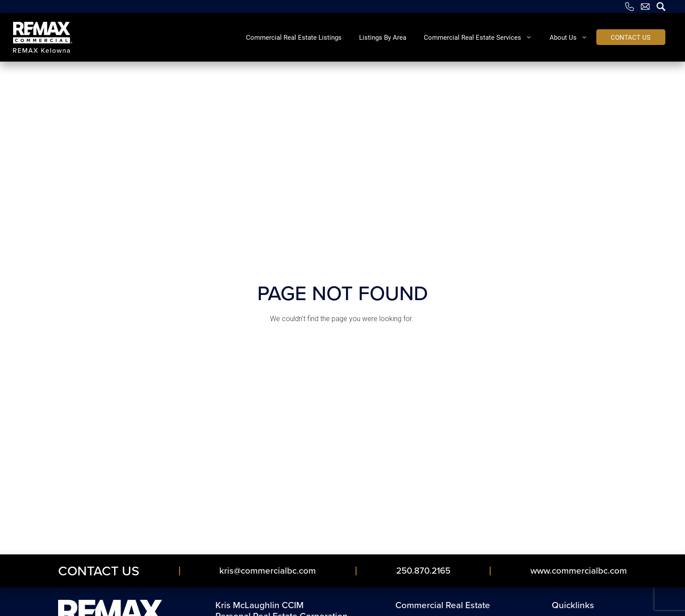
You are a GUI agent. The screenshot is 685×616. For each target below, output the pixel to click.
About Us (573, 37)
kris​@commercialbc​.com (268, 571)
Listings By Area (383, 37)
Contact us (631, 37)
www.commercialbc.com (579, 571)
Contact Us (99, 571)
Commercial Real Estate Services (482, 37)
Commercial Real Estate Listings (294, 37)
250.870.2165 (423, 571)
